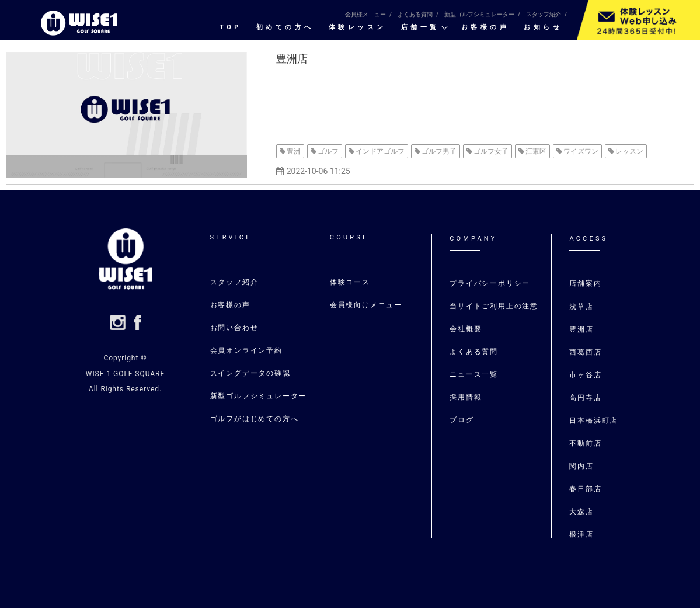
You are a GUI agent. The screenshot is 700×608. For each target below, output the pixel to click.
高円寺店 (585, 398)
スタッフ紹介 (544, 14)
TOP (231, 27)
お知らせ (543, 27)
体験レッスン (358, 27)
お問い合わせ (234, 328)
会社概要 (466, 329)
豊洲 (294, 151)
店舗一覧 (420, 27)
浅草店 (583, 306)
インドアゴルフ (380, 151)
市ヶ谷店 (585, 375)
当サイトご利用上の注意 (494, 306)
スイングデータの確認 (250, 373)
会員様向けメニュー (366, 305)
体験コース (350, 282)
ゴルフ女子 (491, 151)
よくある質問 (415, 14)
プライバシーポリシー (490, 283)
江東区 (536, 151)
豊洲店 (292, 59)
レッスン (629, 151)
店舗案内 (585, 283)
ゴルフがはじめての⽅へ (255, 419)
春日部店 (585, 489)
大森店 (581, 512)
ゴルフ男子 (439, 151)
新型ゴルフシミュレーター (479, 14)
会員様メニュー (365, 14)
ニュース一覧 (474, 374)
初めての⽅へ (285, 27)
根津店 (581, 534)
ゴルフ (328, 151)
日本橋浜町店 (593, 421)
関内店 (581, 466)
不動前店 (585, 443)
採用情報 (466, 397)
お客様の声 (485, 27)
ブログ (462, 420)
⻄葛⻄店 (585, 352)
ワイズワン (581, 151)
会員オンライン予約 (246, 350)
